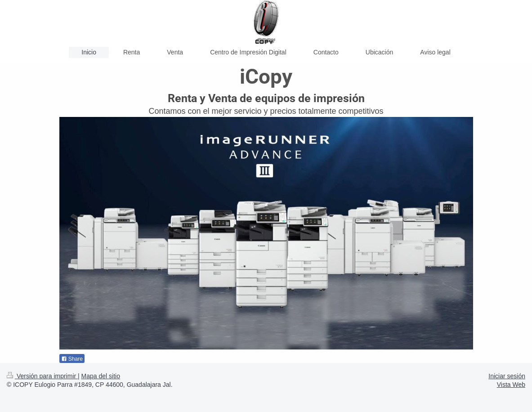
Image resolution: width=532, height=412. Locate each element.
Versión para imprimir (42, 376)
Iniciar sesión (507, 376)
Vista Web (511, 385)
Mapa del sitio (101, 376)
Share (72, 359)
